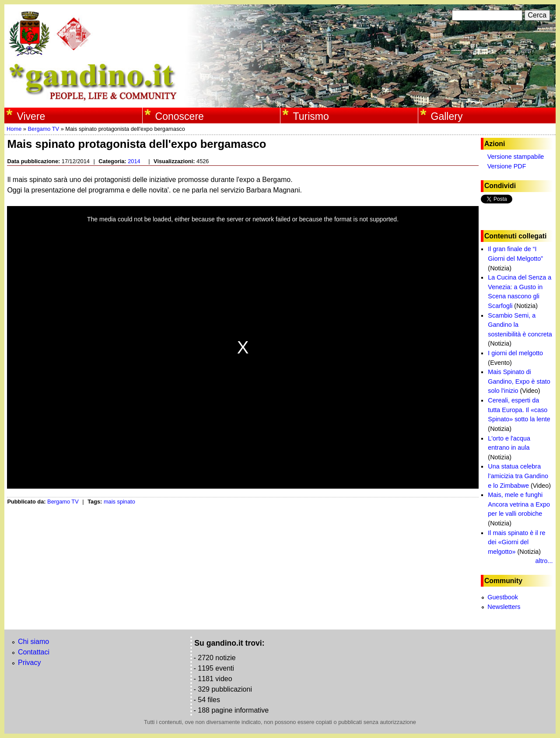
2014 (134, 161)
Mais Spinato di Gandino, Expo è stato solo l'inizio (519, 381)
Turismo (311, 116)
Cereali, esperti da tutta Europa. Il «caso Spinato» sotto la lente (519, 410)
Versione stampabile (516, 157)
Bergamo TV (43, 129)
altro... (544, 561)
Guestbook (503, 597)
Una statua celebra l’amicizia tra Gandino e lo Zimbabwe (518, 476)
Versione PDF (507, 166)
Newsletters (504, 607)
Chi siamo (33, 642)
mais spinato (119, 502)
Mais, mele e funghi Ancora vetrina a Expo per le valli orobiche (519, 504)
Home (14, 129)
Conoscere (180, 116)
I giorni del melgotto (515, 353)
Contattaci (34, 652)
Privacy (29, 663)
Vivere (31, 116)
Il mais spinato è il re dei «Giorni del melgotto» (516, 542)
